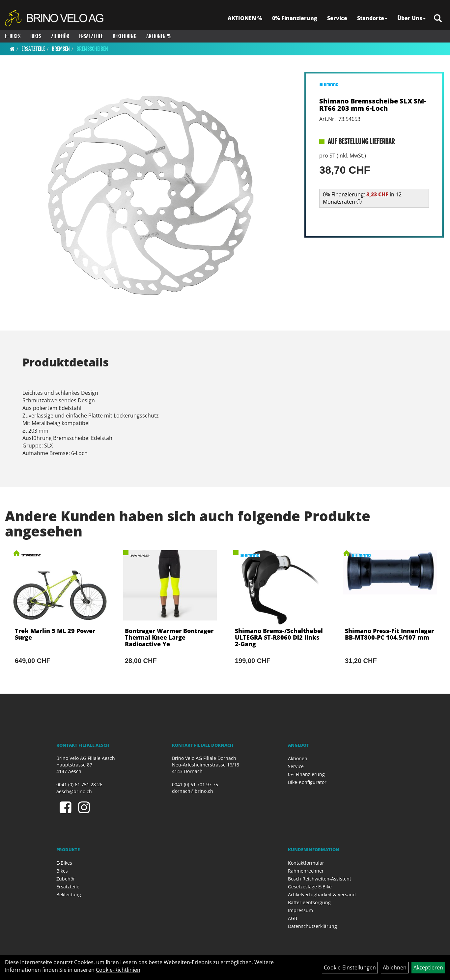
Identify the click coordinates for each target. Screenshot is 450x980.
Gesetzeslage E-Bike (310, 887)
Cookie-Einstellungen (350, 967)
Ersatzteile (91, 36)
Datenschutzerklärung (312, 926)
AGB (293, 918)
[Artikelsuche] (438, 19)
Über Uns (411, 18)
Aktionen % (159, 36)
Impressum (300, 910)
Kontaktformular (306, 863)
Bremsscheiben (92, 49)
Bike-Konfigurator (307, 782)
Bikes (36, 36)
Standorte (372, 18)
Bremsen (61, 49)
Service (337, 18)
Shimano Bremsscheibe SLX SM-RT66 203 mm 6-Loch (373, 105)
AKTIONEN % (245, 18)
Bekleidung (125, 36)
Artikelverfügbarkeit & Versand (322, 894)
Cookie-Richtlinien (118, 970)
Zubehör (60, 36)
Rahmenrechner (306, 871)
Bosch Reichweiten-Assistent (320, 879)
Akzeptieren (428, 967)
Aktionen (298, 758)
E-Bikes (13, 36)
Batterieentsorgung (309, 902)
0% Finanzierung (295, 18)
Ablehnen (395, 967)
